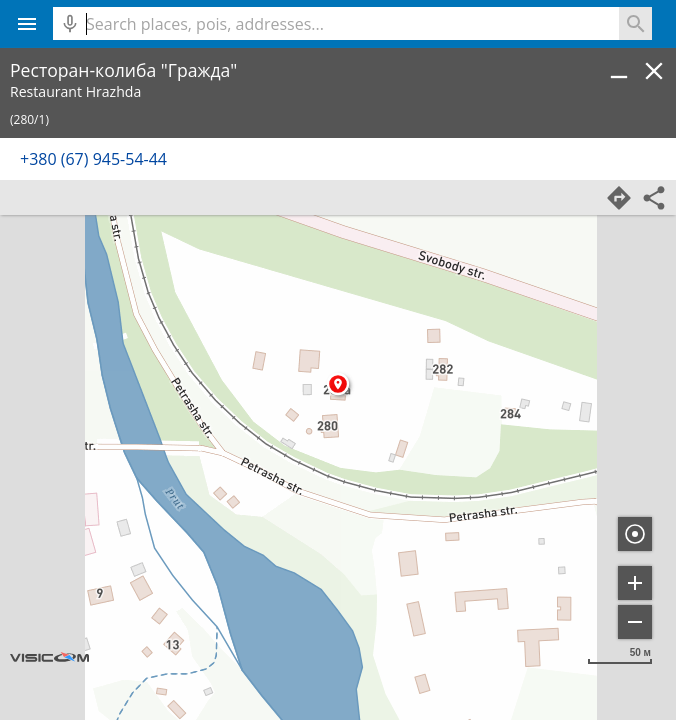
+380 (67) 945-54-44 (93, 159)
